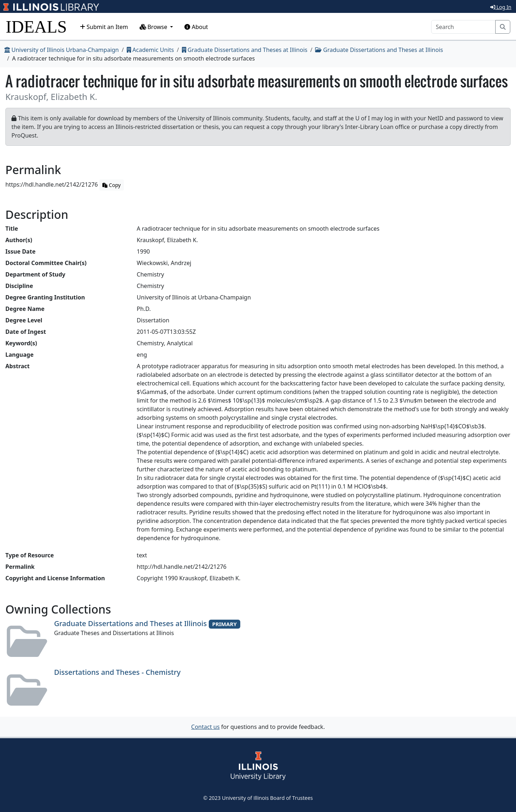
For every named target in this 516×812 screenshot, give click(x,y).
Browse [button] (154, 27)
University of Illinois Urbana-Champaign (62, 50)
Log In (501, 7)
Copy (111, 185)
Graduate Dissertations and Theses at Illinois (245, 50)
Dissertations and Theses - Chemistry (117, 672)
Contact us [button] (206, 727)
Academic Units (150, 50)
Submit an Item (104, 27)
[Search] (463, 27)
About (196, 27)
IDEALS (36, 27)
